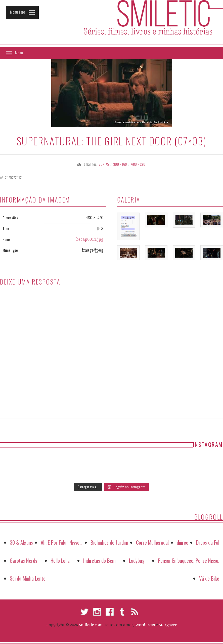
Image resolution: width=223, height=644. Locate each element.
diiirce (183, 542)
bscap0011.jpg (90, 239)
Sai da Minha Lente (28, 578)
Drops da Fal (208, 542)
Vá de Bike (209, 578)
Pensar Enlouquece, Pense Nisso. (189, 560)
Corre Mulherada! (152, 542)
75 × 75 (104, 164)
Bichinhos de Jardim (109, 542)
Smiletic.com (91, 625)
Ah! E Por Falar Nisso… (62, 542)
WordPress (145, 625)
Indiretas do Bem (99, 560)
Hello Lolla (60, 560)
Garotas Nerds (24, 560)
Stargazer (168, 625)
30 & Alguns (21, 542)
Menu (19, 53)
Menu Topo (18, 12)
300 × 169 (120, 164)
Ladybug (137, 560)
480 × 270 (138, 164)
